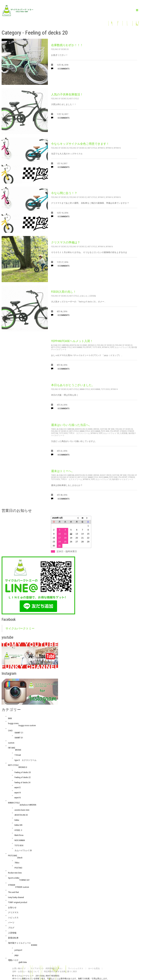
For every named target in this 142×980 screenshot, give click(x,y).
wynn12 (101, 148)
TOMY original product (18, 902)
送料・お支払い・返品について (26, 971)
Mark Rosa (19, 835)
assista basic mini (22, 810)
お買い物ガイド (19, 968)
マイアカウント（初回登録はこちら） (47, 968)
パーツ (11, 923)
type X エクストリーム (79, 433)
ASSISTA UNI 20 (76, 345)
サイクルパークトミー (20, 628)
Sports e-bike (14, 878)
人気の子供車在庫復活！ (67, 94)
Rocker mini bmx (15, 873)
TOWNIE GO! (24, 880)
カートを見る (94, 968)
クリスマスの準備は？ (66, 242)
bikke (85, 345)
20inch (20, 858)
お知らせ (83, 296)
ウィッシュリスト (76, 968)
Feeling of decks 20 (60, 49)
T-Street (18, 755)
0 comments (60, 69)
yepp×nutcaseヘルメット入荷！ (72, 341)
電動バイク (13, 960)
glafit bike (23, 962)
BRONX (96, 429)
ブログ (11, 928)
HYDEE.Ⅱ (19, 830)
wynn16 (117, 148)
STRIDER (123, 431)
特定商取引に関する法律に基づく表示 (60, 971)
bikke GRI (18, 825)
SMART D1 (19, 738)
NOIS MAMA (77, 347)
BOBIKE (34, 945)
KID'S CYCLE (74, 99)
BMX (10, 718)
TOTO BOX (97, 347)
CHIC (10, 731)
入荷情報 (92, 296)
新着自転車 (13, 938)
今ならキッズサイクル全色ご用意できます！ (80, 144)
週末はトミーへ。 (63, 471)
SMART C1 (19, 733)
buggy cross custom (27, 725)
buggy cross (106, 475)
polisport (87, 347)
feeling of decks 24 (22, 782)
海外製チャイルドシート (123, 479)
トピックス (13, 918)
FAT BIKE (111, 429)
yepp (112, 347)
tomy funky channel (16, 897)
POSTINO (18, 868)
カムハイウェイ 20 (122, 347)
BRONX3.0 (92, 345)
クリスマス (13, 912)
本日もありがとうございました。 (73, 385)
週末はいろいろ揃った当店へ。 (71, 425)
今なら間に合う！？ (64, 193)
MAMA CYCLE (67, 347)
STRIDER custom (22, 887)
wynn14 (109, 148)
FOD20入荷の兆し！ (64, 292)
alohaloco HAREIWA (60, 345)
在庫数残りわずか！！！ (67, 45)
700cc (54, 429)
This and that (13, 892)
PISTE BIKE (105, 431)
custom (104, 429)
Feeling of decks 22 (78, 148)
